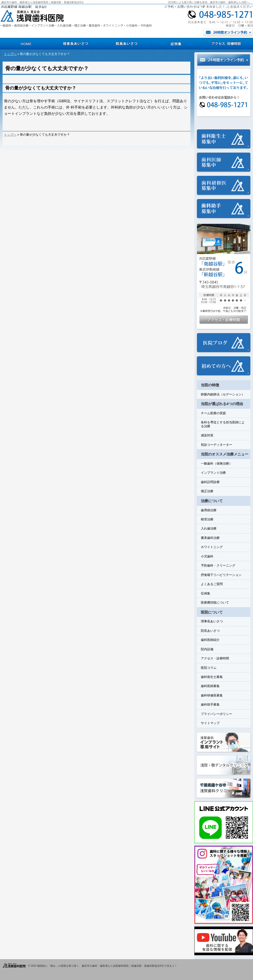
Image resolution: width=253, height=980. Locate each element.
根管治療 (207, 519)
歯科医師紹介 (210, 640)
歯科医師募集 (210, 686)
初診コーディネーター (216, 445)
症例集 (206, 593)
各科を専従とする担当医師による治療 (223, 424)
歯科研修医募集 (212, 695)
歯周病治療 (209, 510)
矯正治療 (207, 491)
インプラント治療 (213, 473)
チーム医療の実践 (213, 413)
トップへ (10, 54)
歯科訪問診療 (210, 482)
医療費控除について (215, 603)
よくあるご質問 (212, 584)
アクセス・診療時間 (215, 658)
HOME (25, 44)
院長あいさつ (210, 631)
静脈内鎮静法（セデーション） (223, 394)
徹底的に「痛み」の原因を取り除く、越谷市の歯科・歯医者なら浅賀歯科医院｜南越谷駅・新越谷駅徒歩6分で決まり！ (107, 966)
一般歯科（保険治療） (216, 464)
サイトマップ (210, 723)
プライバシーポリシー (216, 714)
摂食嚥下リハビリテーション (221, 575)
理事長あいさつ (212, 621)
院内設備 (207, 649)
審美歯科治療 (210, 538)
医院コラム (209, 668)
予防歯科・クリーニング (218, 566)
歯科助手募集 (210, 705)
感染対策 (207, 435)
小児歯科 (207, 556)
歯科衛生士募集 (212, 677)
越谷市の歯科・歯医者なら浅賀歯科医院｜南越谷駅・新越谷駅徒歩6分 (43, 2)
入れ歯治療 (209, 528)
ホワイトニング (212, 547)
